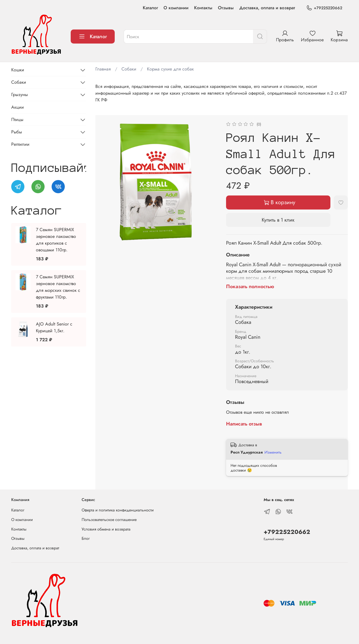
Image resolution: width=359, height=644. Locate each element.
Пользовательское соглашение (109, 520)
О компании (176, 8)
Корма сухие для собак (170, 69)
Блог (86, 538)
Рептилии (20, 144)
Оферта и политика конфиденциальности (118, 510)
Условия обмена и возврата (106, 529)
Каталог (150, 8)
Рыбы (17, 132)
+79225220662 (324, 8)
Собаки (129, 69)
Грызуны (19, 95)
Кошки (18, 70)
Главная (103, 69)
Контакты (203, 8)
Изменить (273, 452)
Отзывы (226, 8)
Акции (18, 107)
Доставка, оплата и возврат (267, 8)
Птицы (17, 120)
